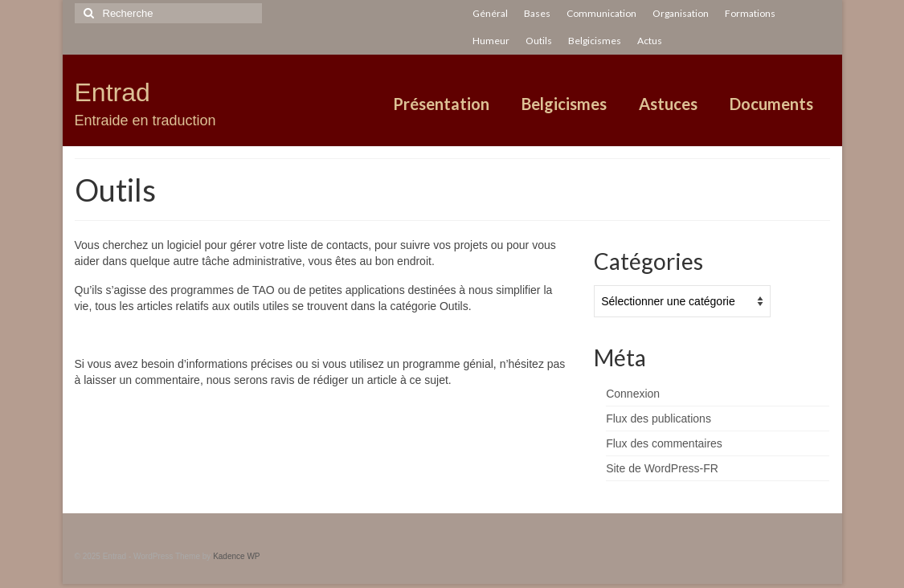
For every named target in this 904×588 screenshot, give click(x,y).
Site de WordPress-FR (662, 468)
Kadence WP (236, 556)
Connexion (633, 394)
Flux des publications (659, 419)
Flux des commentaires (664, 443)
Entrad (112, 92)
